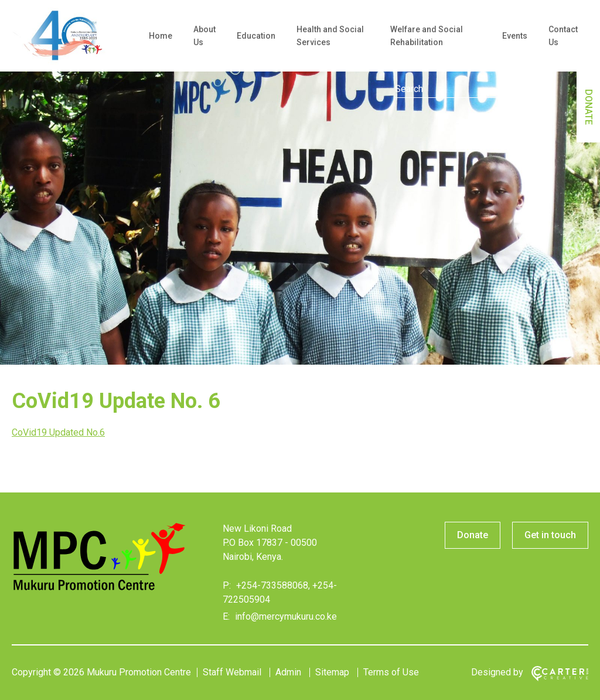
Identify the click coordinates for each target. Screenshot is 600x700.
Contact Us (563, 36)
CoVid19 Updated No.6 (58, 432)
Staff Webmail (232, 672)
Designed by (497, 672)
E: (226, 616)
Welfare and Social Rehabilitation (427, 36)
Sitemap (332, 672)
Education (256, 36)
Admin (288, 672)
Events (515, 36)
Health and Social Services (330, 36)
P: (227, 585)
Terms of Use (391, 672)
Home (161, 36)
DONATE (589, 107)
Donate (473, 535)
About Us (204, 36)
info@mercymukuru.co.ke (285, 616)
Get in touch (550, 535)
